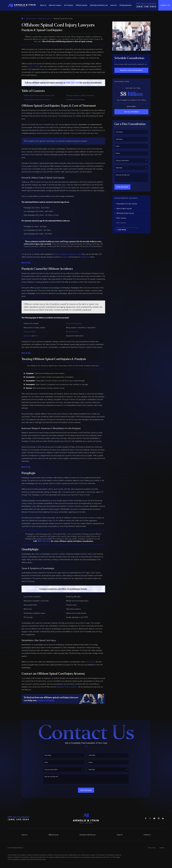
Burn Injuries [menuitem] (120, 223)
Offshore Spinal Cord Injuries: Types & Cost (39, 95)
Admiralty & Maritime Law (99, 5)
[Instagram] (159, 818)
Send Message (122, 187)
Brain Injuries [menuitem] (120, 218)
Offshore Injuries (81, 5)
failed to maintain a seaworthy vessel (68, 254)
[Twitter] (150, 818)
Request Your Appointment (131, 70)
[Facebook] (146, 818)
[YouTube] (154, 818)
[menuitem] (43, 5)
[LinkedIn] (163, 818)
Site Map (162, 848)
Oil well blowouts (72, 332)
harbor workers (34, 66)
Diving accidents (30, 332)
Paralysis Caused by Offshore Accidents (80, 95)
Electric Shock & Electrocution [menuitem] (126, 227)
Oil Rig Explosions (125, 5)
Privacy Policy (152, 848)
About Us (43, 5)
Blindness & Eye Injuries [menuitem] (124, 213)
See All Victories (131, 112)
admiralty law (90, 662)
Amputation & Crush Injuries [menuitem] (126, 204)
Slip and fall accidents (74, 323)
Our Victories (69, 5)
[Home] (22, 5)
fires (36, 336)
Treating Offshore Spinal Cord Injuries (37, 99)
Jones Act (114, 5)
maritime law (85, 257)
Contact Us (165, 5)
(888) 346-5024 (146, 6)
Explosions (27, 336)
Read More (131, 106)
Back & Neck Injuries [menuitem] (123, 208)
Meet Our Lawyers (55, 5)
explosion (67, 687)
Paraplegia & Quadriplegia (75, 99)
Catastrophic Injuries (44, 18)
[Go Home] (22, 18)
